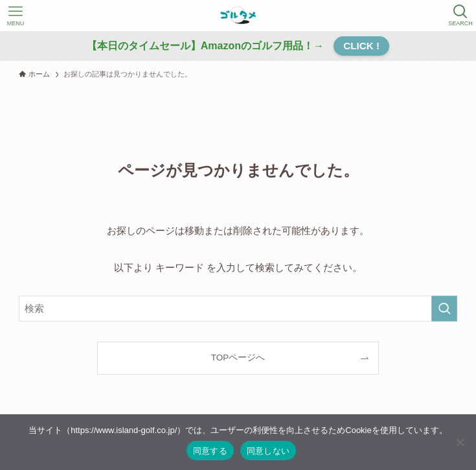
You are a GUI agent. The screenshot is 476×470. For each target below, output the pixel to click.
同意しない (268, 451)
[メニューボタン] (16, 16)
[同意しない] (460, 442)
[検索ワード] (238, 309)
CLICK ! (361, 46)
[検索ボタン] (460, 16)
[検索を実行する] (444, 309)
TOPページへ (238, 358)
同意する (210, 451)
